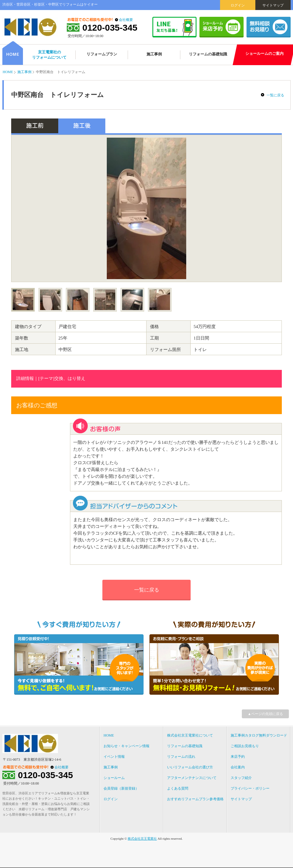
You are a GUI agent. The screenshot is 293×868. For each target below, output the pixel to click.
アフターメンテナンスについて (192, 778)
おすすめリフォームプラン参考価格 (195, 799)
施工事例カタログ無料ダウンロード (259, 735)
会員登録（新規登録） (121, 788)
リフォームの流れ (181, 757)
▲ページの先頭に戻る (265, 714)
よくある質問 (178, 788)
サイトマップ (273, 5)
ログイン (238, 5)
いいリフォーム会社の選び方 (190, 767)
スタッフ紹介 (241, 778)
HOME (8, 72)
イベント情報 (114, 757)
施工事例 (24, 72)
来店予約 (238, 757)
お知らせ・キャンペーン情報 (126, 746)
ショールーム (114, 778)
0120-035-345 (110, 28)
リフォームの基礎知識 (185, 746)
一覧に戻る (275, 95)
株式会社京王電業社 (142, 839)
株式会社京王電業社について (190, 735)
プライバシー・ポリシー (250, 788)
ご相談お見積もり (245, 746)
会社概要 (126, 20)
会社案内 (238, 767)
